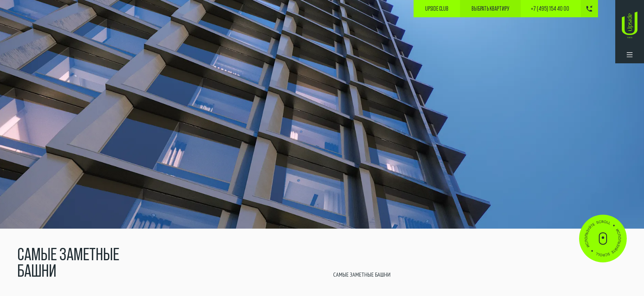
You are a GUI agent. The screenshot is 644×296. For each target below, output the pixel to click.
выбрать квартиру (490, 9)
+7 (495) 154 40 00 (550, 9)
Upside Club (437, 9)
